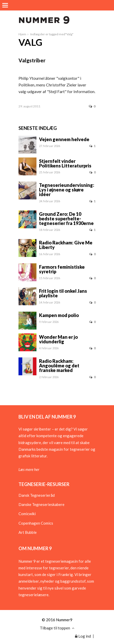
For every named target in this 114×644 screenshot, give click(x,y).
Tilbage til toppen (57, 628)
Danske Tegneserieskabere (41, 504)
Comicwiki (27, 514)
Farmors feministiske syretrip (62, 269)
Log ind (83, 636)
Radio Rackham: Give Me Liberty (66, 245)
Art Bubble (28, 532)
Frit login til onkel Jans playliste (63, 293)
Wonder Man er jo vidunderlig (58, 339)
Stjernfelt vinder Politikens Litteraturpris (65, 163)
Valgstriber (32, 60)
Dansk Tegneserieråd (37, 495)
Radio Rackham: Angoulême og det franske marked (59, 366)
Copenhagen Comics (36, 523)
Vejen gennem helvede (64, 139)
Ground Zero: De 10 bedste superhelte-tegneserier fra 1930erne (66, 219)
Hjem (22, 34)
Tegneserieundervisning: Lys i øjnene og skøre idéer (67, 190)
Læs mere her (29, 469)
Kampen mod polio (59, 315)
